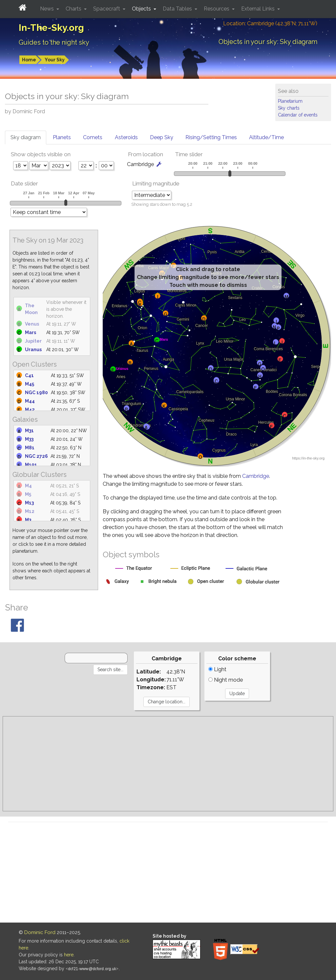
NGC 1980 (36, 393)
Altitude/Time (266, 137)
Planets (62, 137)
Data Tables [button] (178, 9)
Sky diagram (26, 137)
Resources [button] (217, 9)
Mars (31, 332)
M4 (28, 486)
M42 (30, 410)
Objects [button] (142, 9)
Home (29, 60)
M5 (28, 494)
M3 (28, 520)
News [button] (48, 9)
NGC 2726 (36, 456)
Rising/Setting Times (211, 137)
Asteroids (126, 137)
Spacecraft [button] (107, 9)
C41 (29, 375)
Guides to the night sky (54, 42)
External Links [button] (259, 9)
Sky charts (289, 108)
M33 (29, 439)
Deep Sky (162, 137)
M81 (30, 448)
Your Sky (55, 60)
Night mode (226, 680)
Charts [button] (74, 9)
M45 (30, 384)
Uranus (33, 350)
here (69, 955)
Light (217, 669)
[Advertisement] (168, 764)
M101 (31, 465)
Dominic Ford (40, 932)
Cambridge (256, 476)
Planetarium (290, 101)
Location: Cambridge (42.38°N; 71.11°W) (270, 23)
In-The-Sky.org (51, 28)
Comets (93, 137)
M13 (29, 503)
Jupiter (33, 341)
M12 (30, 511)
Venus (32, 324)
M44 (30, 401)
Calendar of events (298, 115)
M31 (29, 431)
